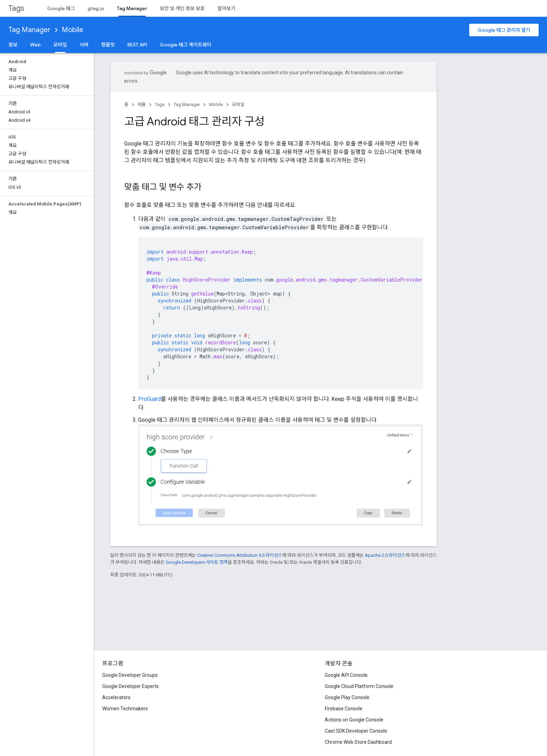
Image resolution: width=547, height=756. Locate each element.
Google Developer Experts (130, 686)
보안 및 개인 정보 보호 (182, 8)
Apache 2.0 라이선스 (385, 555)
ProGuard (149, 399)
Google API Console (346, 675)
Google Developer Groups (130, 675)
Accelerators (116, 697)
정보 (13, 45)
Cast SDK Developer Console (356, 731)
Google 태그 (61, 8)
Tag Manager (29, 30)
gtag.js (96, 8)
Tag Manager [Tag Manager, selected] (132, 8)
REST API (137, 45)
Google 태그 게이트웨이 (186, 45)
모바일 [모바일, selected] (60, 45)
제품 (142, 104)
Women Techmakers (125, 709)
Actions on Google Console (354, 720)
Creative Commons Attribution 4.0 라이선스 (240, 555)
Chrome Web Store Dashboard (358, 742)
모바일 (238, 104)
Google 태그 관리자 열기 (504, 30)
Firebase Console (344, 709)
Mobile (73, 30)
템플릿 (108, 45)
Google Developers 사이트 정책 (197, 562)
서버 (84, 45)
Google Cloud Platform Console (359, 686)
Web (35, 45)
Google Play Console (347, 697)
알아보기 (226, 8)
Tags (16, 8)
